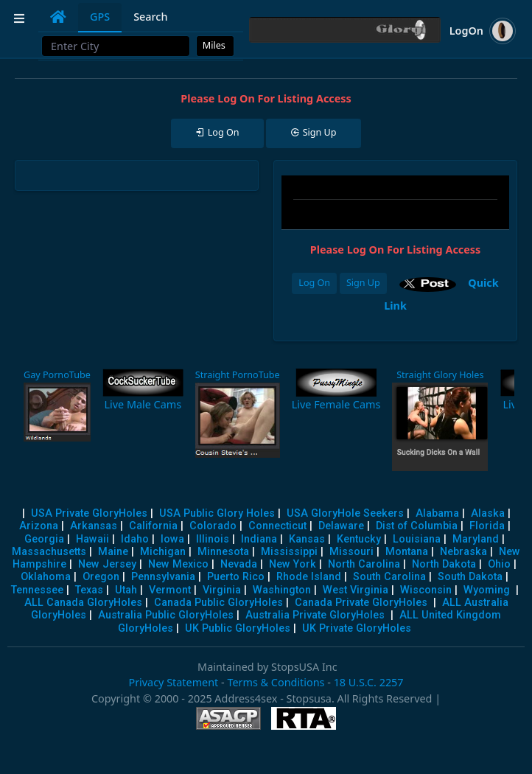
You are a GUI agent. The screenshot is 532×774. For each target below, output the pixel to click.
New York (293, 564)
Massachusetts (49, 552)
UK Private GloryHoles (357, 628)
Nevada (239, 564)
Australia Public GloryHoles (166, 615)
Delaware (341, 526)
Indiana (259, 539)
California (153, 526)
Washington (282, 590)
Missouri (351, 552)
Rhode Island (309, 577)
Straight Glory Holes (440, 375)
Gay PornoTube (57, 375)
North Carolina (364, 564)
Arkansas (94, 526)
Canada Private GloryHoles (361, 603)
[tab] (58, 17)
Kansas (307, 539)
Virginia (222, 590)
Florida (487, 526)
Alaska (488, 513)
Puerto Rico (236, 577)
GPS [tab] (100, 17)
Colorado (213, 526)
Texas (89, 590)
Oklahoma (46, 577)
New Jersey (107, 564)
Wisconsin (426, 590)
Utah (126, 590)
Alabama (437, 513)
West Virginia (356, 590)
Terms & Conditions (276, 682)
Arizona (39, 526)
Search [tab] (150, 17)
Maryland (476, 539)
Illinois (213, 539)
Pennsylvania (163, 577)
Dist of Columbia (417, 526)
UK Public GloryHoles (238, 628)
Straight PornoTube (238, 375)
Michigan (163, 552)
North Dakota (444, 564)
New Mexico (178, 564)
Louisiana (417, 539)
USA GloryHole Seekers (345, 513)
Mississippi (289, 552)
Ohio (499, 564)
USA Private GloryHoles (89, 513)
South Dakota (470, 577)
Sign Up (363, 283)
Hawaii (92, 539)
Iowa (172, 539)
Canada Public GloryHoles (218, 603)
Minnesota (223, 552)
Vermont (170, 590)
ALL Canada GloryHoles (83, 603)
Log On (314, 283)
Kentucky (359, 539)
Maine (113, 552)
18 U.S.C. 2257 (369, 682)
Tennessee (37, 590)
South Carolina (389, 577)
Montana (407, 552)
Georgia (44, 539)
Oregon (101, 577)
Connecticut (277, 526)
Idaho (135, 539)
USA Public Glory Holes (217, 513)
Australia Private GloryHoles (315, 615)
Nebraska (463, 552)
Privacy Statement (173, 682)
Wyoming (487, 590)
